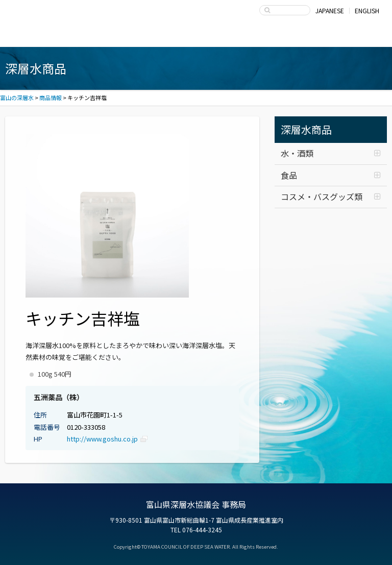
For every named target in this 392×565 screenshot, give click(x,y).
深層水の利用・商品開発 (196, 37)
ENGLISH (367, 10)
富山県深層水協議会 (271, 37)
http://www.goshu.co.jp (102, 439)
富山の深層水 (46, 13)
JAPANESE (330, 10)
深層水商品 (121, 37)
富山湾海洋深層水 (46, 37)
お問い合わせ (346, 37)
